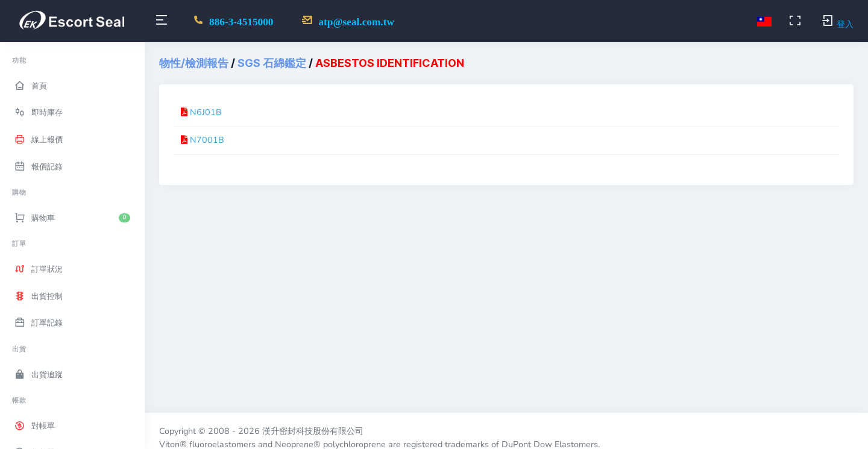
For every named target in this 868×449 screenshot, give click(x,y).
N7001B (207, 140)
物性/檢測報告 (194, 63)
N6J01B (206, 112)
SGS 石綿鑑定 (272, 63)
